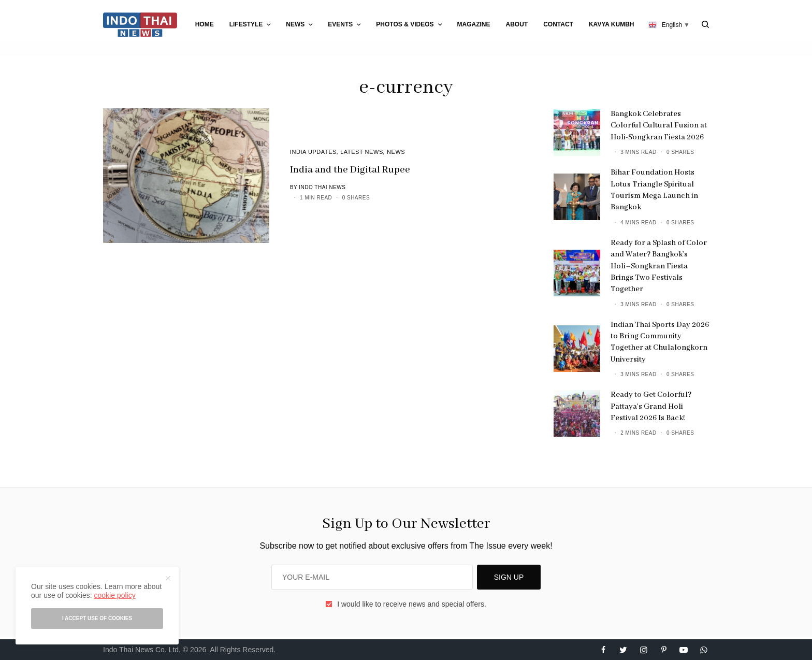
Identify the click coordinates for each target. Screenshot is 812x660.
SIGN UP (509, 577)
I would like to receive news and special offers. (412, 604)
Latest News (362, 152)
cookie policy (114, 595)
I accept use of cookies (97, 618)
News (396, 152)
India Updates (313, 152)
